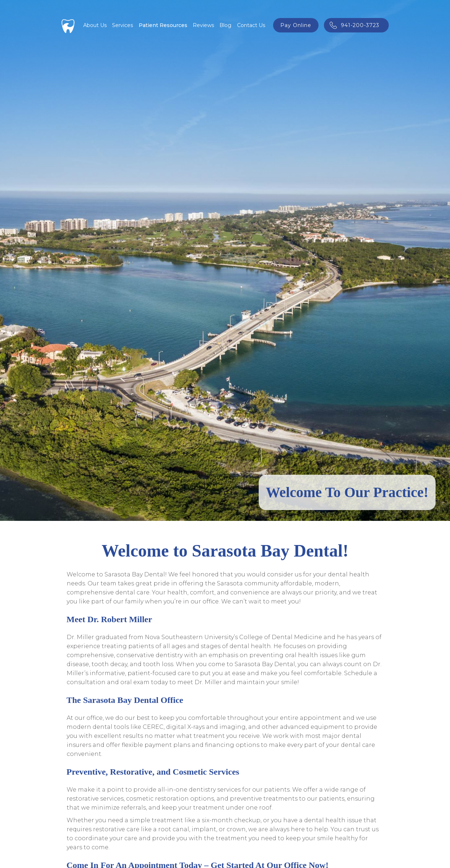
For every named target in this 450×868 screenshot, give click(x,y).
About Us (95, 25)
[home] (68, 25)
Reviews (203, 25)
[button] (122, 25)
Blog (225, 25)
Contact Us (251, 25)
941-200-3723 (360, 25)
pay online (296, 25)
